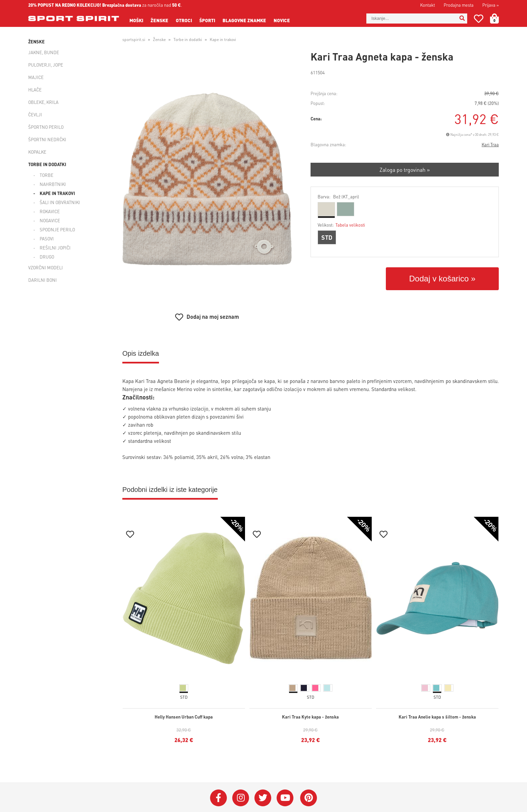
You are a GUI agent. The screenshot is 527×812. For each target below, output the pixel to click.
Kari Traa (490, 144)
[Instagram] (241, 798)
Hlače (35, 90)
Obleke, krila (43, 102)
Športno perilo (46, 127)
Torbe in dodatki (47, 164)
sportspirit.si (134, 40)
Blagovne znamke (244, 20)
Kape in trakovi (57, 193)
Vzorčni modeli (46, 267)
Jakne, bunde (44, 52)
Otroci (184, 20)
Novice (282, 20)
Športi (207, 20)
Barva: (338, 197)
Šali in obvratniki (60, 202)
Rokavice (50, 211)
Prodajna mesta (459, 5)
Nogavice (50, 220)
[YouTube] (285, 798)
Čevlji (35, 114)
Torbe (47, 175)
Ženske (159, 20)
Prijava (491, 5)
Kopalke (37, 152)
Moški (136, 20)
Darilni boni (43, 280)
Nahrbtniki (53, 184)
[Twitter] (263, 798)
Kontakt (428, 5)
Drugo (47, 257)
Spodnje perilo (57, 229)
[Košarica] (498, 18)
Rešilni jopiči (55, 248)
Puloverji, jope (46, 65)
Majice (36, 77)
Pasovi (47, 239)
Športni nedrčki (47, 139)
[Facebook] (218, 798)
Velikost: (341, 225)
